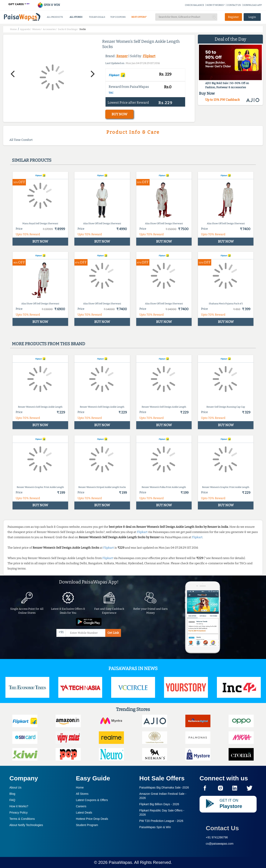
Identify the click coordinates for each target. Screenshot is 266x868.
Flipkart (149, 56)
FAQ (12, 800)
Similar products (32, 160)
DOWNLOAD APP (253, 5)
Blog (12, 794)
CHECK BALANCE (195, 5)
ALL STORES (76, 17)
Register (233, 17)
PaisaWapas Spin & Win (155, 827)
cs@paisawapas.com (220, 844)
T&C (111, 93)
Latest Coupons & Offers (92, 800)
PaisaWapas (120, 862)
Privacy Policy (18, 813)
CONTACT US (234, 5)
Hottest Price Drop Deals (92, 819)
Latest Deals (84, 813)
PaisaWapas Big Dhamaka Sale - (164, 787)
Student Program (87, 825)
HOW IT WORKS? (216, 5)
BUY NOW (119, 114)
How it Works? (19, 806)
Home (80, 787)
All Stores (82, 794)
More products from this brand (48, 344)
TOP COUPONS (118, 17)
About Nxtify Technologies (26, 825)
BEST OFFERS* (139, 17)
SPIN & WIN (49, 5)
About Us (15, 787)
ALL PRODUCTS (55, 17)
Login (252, 17)
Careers (81, 806)
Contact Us (222, 828)
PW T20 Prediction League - (161, 821)
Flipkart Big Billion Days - (159, 804)
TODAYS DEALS (97, 17)
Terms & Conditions (22, 819)
